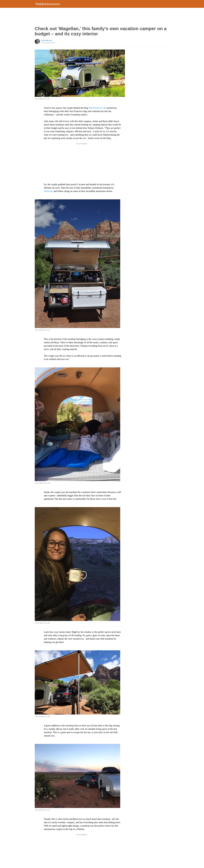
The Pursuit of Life (98, 108)
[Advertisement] (102, 17)
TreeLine (48, 191)
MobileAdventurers (48, 4)
